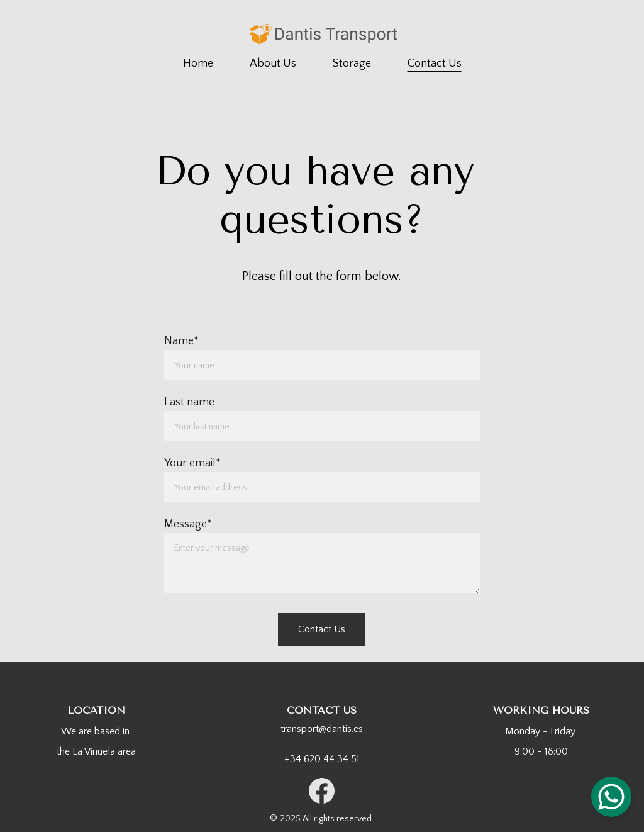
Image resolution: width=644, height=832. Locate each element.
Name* (181, 341)
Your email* (192, 463)
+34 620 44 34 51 (322, 759)
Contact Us (435, 64)
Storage (352, 64)
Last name (189, 402)
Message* (188, 524)
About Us (273, 64)
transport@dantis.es (322, 729)
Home (198, 64)
